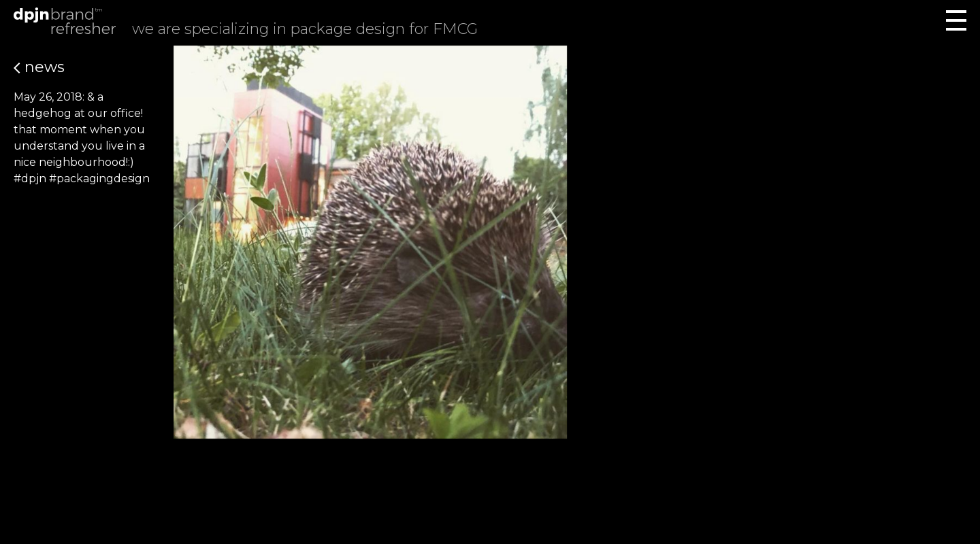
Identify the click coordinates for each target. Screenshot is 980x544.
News (39, 67)
